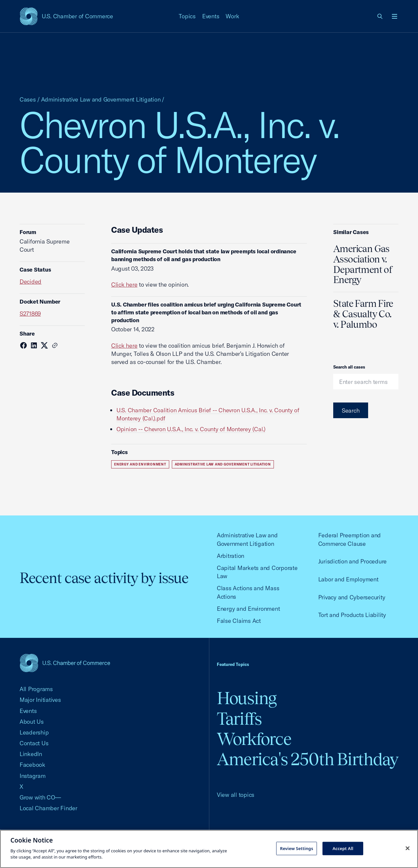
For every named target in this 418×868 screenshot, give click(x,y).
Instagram (33, 776)
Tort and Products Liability (352, 615)
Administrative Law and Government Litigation (101, 99)
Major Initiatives (40, 700)
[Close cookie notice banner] (408, 848)
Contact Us (34, 743)
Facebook (32, 765)
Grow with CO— (40, 797)
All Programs (36, 689)
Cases (28, 99)
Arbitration (231, 556)
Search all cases (349, 367)
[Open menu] (395, 16)
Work (232, 16)
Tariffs (239, 719)
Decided (30, 282)
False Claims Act (239, 621)
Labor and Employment (348, 579)
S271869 (30, 314)
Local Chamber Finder (48, 808)
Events (211, 16)
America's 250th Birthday (308, 759)
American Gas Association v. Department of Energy (363, 264)
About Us (32, 722)
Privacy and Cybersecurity (352, 597)
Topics (187, 16)
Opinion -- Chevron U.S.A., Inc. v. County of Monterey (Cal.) (191, 429)
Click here (124, 284)
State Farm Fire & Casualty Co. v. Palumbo (363, 314)
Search (351, 410)
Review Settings (297, 848)
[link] (380, 16)
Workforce (254, 739)
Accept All (343, 848)
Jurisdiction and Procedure (352, 561)
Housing (247, 698)
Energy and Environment (140, 464)
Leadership (34, 732)
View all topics (236, 795)
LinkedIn (31, 754)
